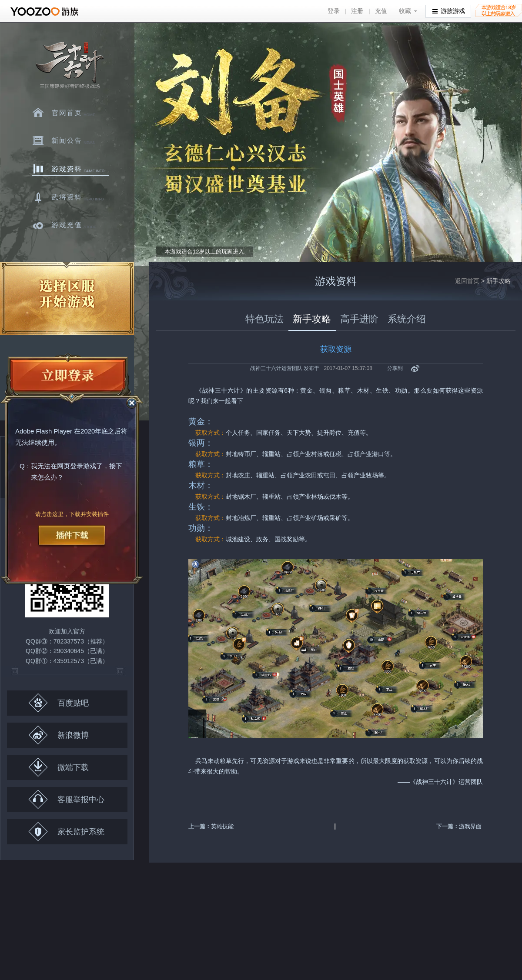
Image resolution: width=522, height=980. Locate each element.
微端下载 (59, 767)
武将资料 (70, 197)
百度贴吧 (59, 703)
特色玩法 (264, 319)
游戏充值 (70, 226)
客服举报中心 (66, 799)
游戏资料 (70, 169)
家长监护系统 (66, 832)
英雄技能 (222, 826)
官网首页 (70, 113)
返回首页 (467, 281)
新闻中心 (70, 141)
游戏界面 (470, 826)
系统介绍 (407, 319)
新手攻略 (312, 319)
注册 (357, 11)
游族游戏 (449, 11)
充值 (381, 11)
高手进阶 (359, 319)
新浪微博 (59, 735)
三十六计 (69, 65)
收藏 (405, 11)
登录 (334, 11)
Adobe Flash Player (44, 432)
